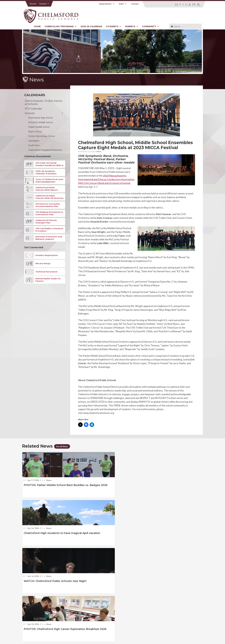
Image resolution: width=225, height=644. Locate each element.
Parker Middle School (39, 127)
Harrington (34, 141)
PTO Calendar (33, 109)
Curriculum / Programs (61, 26)
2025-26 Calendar (91, 26)
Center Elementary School (42, 136)
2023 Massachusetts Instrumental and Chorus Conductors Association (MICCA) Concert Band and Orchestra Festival (106, 179)
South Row (34, 145)
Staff (123, 4)
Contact (135, 4)
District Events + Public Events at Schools (44, 102)
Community (151, 26)
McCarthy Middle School (40, 122)
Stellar (187, 635)
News (99, 151)
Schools (44, 4)
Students (114, 26)
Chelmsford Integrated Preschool (45, 150)
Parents (132, 26)
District (33, 4)
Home (37, 26)
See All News (63, 446)
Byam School (35, 132)
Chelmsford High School (40, 118)
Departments (107, 4)
